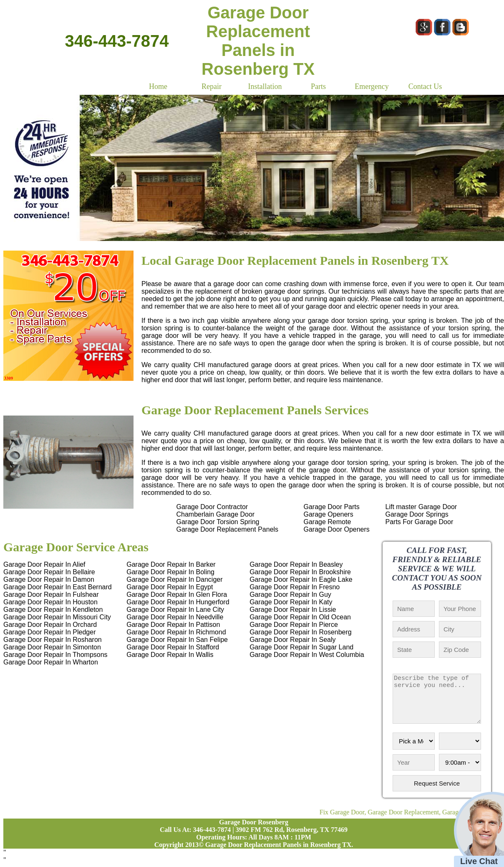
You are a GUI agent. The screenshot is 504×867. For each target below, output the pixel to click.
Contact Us (425, 86)
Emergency (372, 86)
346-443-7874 (117, 41)
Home (158, 86)
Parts (318, 86)
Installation (265, 86)
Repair (212, 86)
